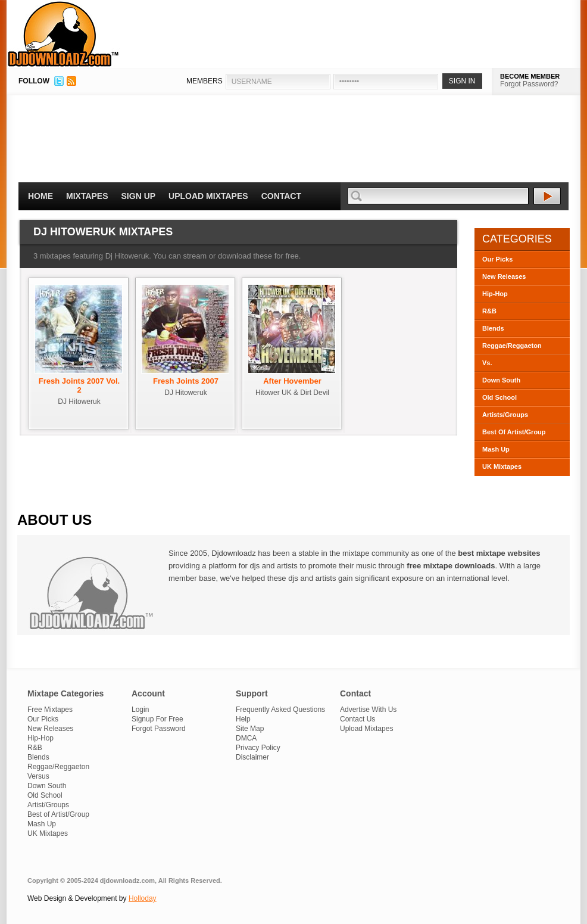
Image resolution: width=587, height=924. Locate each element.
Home (40, 196)
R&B (489, 311)
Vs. (487, 363)
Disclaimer (252, 757)
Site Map (250, 729)
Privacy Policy (258, 748)
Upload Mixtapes (208, 196)
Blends (493, 328)
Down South (501, 380)
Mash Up (496, 449)
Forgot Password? (529, 84)
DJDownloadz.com (63, 34)
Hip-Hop (495, 294)
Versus (38, 776)
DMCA (246, 738)
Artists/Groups (505, 415)
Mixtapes (87, 196)
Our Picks (497, 259)
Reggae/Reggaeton (512, 346)
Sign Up (139, 196)
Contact (281, 196)
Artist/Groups (48, 805)
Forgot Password (159, 729)
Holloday (143, 898)
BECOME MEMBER (530, 76)
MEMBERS (204, 81)
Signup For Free (157, 719)
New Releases (504, 276)
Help (243, 719)
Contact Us (357, 719)
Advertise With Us (368, 710)
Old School (499, 397)
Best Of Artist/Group (514, 432)
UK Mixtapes (502, 466)
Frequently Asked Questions (280, 710)
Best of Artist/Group (58, 814)
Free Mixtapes (50, 710)
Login (140, 710)
